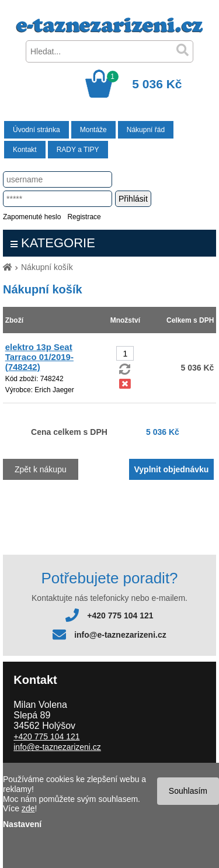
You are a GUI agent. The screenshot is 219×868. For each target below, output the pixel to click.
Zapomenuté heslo (32, 217)
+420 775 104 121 (120, 615)
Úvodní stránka (36, 130)
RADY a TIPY (78, 150)
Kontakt (25, 150)
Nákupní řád (146, 130)
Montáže (93, 130)
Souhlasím (188, 791)
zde (28, 808)
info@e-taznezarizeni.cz (120, 635)
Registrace (84, 217)
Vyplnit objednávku (172, 469)
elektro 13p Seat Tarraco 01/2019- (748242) (39, 357)
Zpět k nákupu (41, 469)
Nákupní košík (47, 267)
